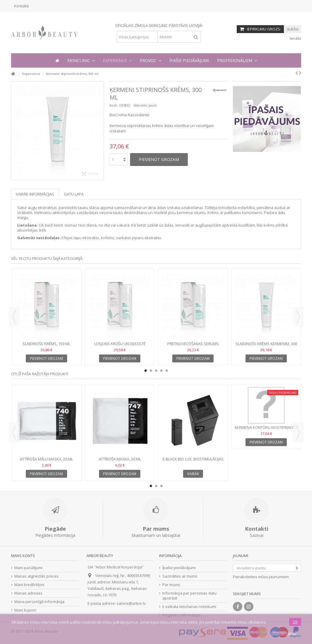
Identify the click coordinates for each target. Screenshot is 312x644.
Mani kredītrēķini (29, 585)
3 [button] (156, 371)
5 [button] (167, 371)
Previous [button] (14, 317)
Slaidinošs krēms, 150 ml (46, 344)
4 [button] (161, 371)
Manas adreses (28, 593)
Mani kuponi (25, 610)
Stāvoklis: (140, 105)
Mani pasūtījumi (28, 568)
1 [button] (146, 371)
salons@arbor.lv (131, 603)
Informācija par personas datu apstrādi (189, 596)
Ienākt (295, 38)
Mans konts (23, 556)
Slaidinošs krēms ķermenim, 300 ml (266, 346)
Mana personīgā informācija (39, 602)
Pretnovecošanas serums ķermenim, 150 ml (193, 346)
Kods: (114, 105)
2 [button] (151, 371)
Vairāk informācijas (35, 194)
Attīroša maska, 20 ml (120, 459)
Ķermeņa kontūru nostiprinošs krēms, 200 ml (266, 430)
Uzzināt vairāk (284, 633)
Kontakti (21, 6)
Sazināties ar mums (180, 576)
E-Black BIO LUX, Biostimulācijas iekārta (193, 461)
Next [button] (298, 317)
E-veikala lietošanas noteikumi (189, 607)
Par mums (171, 585)
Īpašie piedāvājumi (179, 568)
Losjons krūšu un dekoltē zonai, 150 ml (120, 346)
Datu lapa (74, 194)
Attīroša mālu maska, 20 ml (46, 459)
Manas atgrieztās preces (36, 576)
